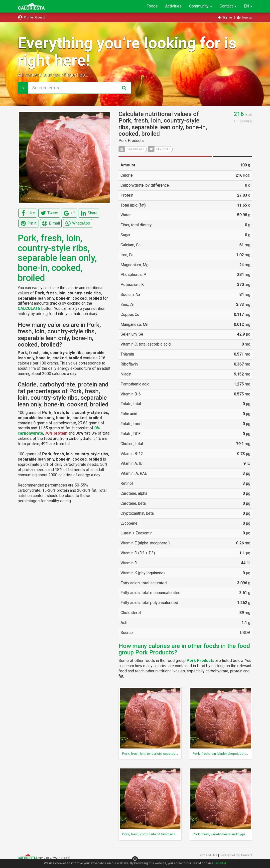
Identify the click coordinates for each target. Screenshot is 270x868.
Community (201, 6)
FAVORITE (159, 149)
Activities (173, 6)
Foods (152, 6)
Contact (228, 6)
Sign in (225, 17)
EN (248, 6)
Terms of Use (208, 855)
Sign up (245, 17)
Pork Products (131, 141)
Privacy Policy (230, 855)
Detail (221, 863)
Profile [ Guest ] (31, 17)
